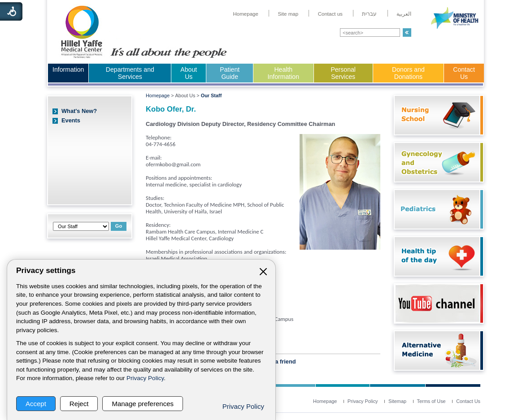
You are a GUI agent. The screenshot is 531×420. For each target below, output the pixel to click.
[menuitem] (246, 14)
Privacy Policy (145, 378)
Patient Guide (230, 73)
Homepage (158, 95)
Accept (36, 404)
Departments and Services (130, 73)
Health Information (283, 73)
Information (68, 69)
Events (71, 120)
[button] (407, 32)
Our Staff (211, 95)
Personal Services (343, 73)
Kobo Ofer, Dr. (171, 109)
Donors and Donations (408, 73)
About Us (189, 73)
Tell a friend (280, 362)
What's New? (79, 111)
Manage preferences (143, 404)
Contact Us (464, 73)
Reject (79, 404)
